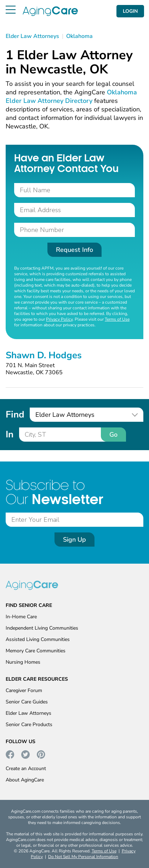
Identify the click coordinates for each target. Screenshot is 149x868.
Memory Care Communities (36, 651)
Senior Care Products (29, 725)
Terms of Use (117, 319)
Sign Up (74, 540)
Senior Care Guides (27, 702)
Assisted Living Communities (38, 639)
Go (113, 435)
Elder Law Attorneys (28, 713)
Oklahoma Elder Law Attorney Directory (71, 96)
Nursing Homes (23, 662)
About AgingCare (25, 780)
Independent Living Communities (42, 628)
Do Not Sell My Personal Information (83, 857)
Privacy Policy (59, 319)
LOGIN (130, 11)
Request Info (74, 250)
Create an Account (26, 769)
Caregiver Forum (24, 690)
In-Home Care (21, 617)
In (10, 434)
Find (15, 414)
